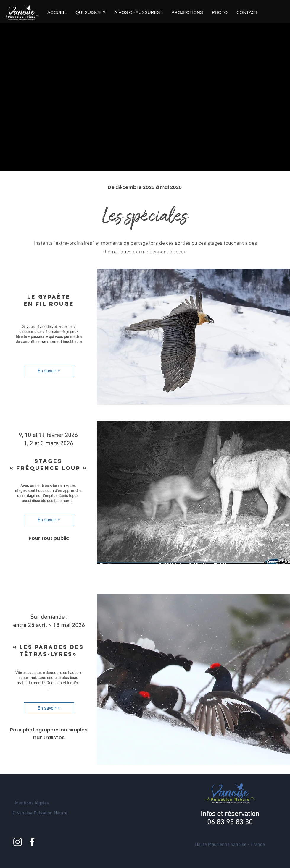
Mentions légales (32, 803)
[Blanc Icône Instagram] (18, 842)
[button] (90, 12)
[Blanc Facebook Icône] (32, 842)
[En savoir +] (49, 371)
